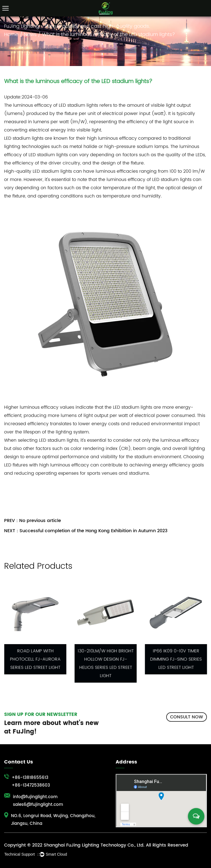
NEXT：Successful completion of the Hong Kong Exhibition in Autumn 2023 (86, 531)
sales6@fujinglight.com (38, 805)
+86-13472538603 (31, 785)
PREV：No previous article (33, 521)
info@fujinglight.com (35, 797)
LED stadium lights (78, 105)
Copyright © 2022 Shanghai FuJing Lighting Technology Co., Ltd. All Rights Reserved (96, 845)
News (30, 35)
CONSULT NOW (187, 717)
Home (11, 35)
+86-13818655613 (30, 778)
